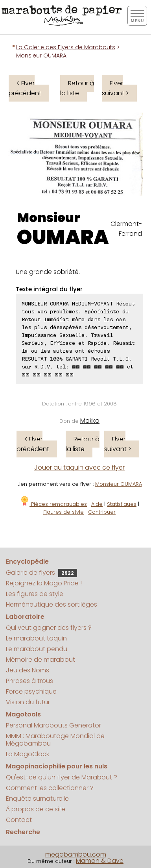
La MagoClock (28, 754)
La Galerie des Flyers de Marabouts (66, 47)
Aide (97, 504)
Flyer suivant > (115, 88)
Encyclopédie (27, 562)
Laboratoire (25, 617)
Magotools (23, 714)
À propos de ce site (36, 809)
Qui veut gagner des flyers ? (49, 628)
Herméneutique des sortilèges (52, 604)
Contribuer (102, 512)
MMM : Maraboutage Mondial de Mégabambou (55, 740)
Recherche (23, 832)
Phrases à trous (29, 681)
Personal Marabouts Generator (53, 725)
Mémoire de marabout (41, 660)
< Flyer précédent (25, 88)
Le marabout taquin (36, 638)
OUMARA (63, 237)
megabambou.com (76, 854)
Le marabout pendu (37, 649)
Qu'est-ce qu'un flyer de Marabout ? (62, 777)
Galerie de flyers (41, 573)
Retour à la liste (77, 88)
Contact (19, 820)
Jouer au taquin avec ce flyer (79, 467)
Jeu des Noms (28, 670)
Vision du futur (28, 702)
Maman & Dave (100, 861)
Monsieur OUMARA (119, 484)
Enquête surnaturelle (37, 799)
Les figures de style (35, 594)
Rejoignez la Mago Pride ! (44, 583)
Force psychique (31, 691)
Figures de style (64, 512)
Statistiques (122, 504)
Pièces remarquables (53, 504)
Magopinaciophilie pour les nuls (57, 766)
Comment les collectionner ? (50, 788)
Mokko (90, 421)
